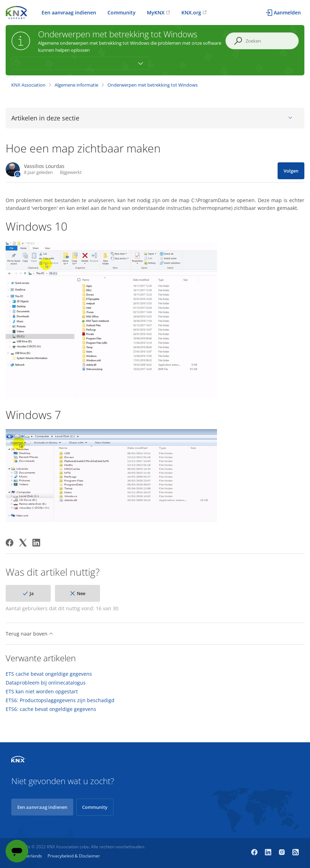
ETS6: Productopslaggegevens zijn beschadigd (60, 700)
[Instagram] (283, 853)
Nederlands (30, 856)
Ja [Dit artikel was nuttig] (32, 593)
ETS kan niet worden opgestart (42, 692)
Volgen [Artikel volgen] (291, 171)
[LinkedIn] (36, 543)
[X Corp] (23, 543)
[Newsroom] (296, 853)
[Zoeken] (262, 41)
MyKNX (156, 13)
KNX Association (28, 85)
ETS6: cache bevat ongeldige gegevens (51, 709)
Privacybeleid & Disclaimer (74, 856)
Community (122, 13)
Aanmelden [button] (287, 13)
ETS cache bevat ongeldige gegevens (49, 674)
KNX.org (191, 13)
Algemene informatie (76, 85)
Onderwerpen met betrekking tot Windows (153, 85)
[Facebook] (10, 543)
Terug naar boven (29, 634)
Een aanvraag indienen (69, 13)
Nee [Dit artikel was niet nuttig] (81, 593)
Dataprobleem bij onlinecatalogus (46, 683)
